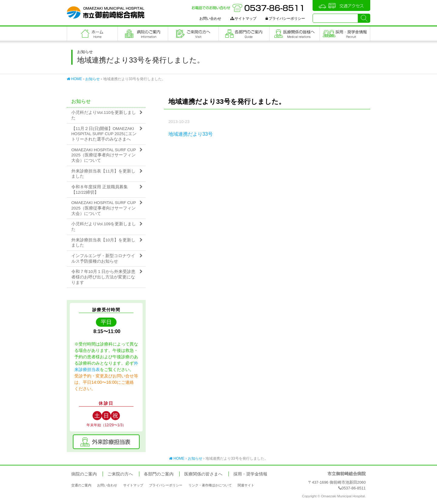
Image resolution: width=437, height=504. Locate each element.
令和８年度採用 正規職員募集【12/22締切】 (100, 190)
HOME (74, 79)
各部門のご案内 (244, 34)
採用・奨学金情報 (250, 474)
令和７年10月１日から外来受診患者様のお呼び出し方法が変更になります (103, 277)
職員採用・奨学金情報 (345, 34)
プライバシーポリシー (285, 19)
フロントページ (92, 34)
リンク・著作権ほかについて (210, 485)
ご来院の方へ (193, 34)
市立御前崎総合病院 (106, 12)
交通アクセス (341, 5)
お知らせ (93, 79)
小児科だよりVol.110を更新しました (104, 115)
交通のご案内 (81, 485)
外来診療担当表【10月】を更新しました (103, 243)
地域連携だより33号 (191, 134)
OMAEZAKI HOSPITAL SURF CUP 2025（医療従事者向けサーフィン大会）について (104, 155)
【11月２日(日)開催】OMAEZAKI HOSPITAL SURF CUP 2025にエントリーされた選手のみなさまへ (104, 134)
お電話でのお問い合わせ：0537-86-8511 (248, 8)
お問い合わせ (210, 19)
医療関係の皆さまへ (295, 34)
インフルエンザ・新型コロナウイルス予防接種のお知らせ (103, 259)
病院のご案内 (143, 34)
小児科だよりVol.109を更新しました (104, 227)
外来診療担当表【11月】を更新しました (103, 174)
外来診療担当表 (106, 442)
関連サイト (246, 485)
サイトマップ (243, 19)
